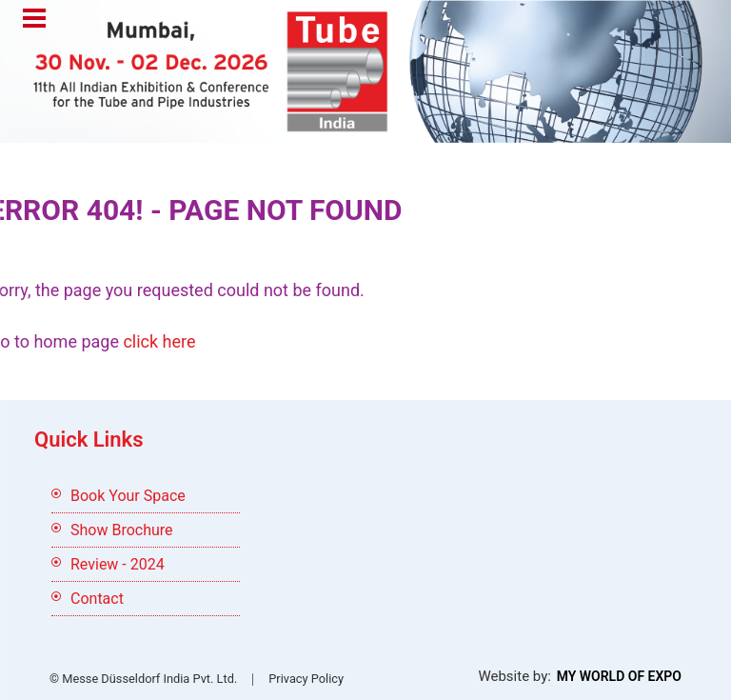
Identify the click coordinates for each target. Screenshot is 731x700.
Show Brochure (122, 530)
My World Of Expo (619, 676)
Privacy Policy (306, 679)
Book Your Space (128, 496)
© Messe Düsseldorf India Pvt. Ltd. (143, 679)
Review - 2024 (118, 564)
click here (159, 341)
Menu (34, 20)
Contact (97, 599)
